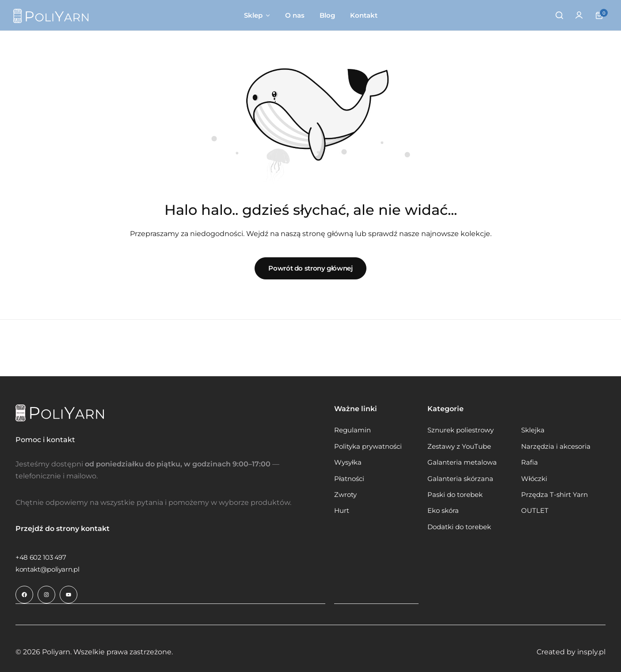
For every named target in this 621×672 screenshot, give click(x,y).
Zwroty (345, 495)
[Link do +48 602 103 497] (41, 557)
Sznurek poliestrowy (461, 430)
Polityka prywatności (368, 447)
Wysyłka (348, 462)
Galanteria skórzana (460, 479)
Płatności (349, 479)
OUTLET (535, 511)
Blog (327, 15)
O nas (295, 15)
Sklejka (533, 430)
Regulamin (352, 430)
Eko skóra (443, 511)
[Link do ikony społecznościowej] (24, 595)
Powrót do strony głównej (310, 268)
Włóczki (534, 479)
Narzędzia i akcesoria (556, 447)
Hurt (342, 511)
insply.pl (591, 651)
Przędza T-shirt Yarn (554, 495)
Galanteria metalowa (462, 462)
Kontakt (364, 15)
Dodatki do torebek (459, 527)
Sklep (253, 15)
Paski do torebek (455, 495)
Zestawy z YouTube (459, 447)
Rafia (530, 462)
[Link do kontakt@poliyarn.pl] (47, 569)
